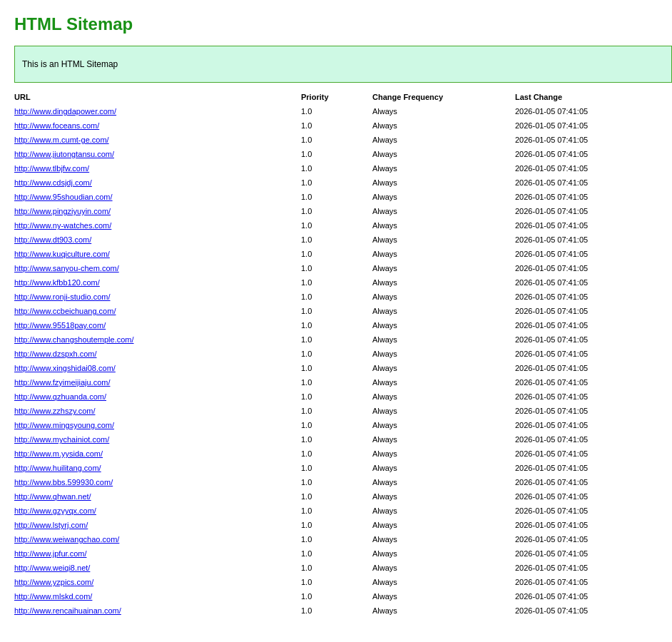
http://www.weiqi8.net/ (52, 568)
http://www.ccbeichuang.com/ (65, 311)
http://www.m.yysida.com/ (58, 454)
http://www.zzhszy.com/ (55, 411)
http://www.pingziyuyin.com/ (62, 211)
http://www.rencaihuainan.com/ (68, 611)
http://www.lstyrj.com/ (51, 525)
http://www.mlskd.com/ (53, 596)
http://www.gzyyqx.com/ (55, 511)
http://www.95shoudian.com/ (63, 197)
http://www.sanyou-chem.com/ (67, 268)
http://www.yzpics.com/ (54, 582)
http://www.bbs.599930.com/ (63, 482)
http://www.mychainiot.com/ (62, 439)
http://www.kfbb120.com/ (57, 282)
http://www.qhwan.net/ (53, 496)
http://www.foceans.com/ (57, 126)
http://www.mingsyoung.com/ (64, 425)
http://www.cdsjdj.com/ (53, 183)
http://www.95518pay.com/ (60, 325)
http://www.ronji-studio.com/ (62, 297)
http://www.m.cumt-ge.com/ (62, 140)
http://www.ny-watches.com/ (63, 225)
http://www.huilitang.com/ (58, 468)
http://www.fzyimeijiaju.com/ (62, 382)
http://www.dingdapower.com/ (65, 111)
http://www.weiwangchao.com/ (67, 539)
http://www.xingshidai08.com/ (65, 368)
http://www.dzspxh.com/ (56, 354)
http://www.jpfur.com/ (50, 554)
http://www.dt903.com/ (53, 240)
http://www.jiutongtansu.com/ (64, 154)
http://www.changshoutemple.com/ (74, 340)
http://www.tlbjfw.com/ (52, 168)
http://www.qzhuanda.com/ (60, 397)
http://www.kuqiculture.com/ (62, 254)
